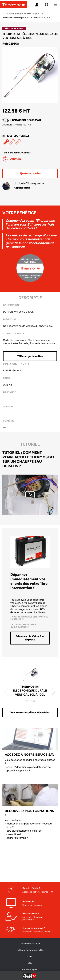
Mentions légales (30, 969)
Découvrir (30, 701)
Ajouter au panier (30, 173)
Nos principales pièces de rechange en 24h (25, 13)
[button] (54, 692)
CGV (30, 956)
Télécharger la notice (30, 356)
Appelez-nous (22, 188)
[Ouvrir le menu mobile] (55, 5)
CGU (30, 963)
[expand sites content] (46, 5)
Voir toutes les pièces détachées (30, 712)
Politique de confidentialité (30, 950)
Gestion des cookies (30, 944)
